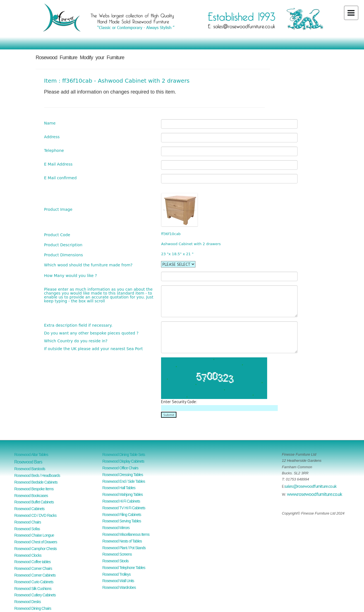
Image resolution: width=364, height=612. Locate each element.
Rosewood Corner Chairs (33, 568)
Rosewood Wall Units (118, 581)
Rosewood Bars (28, 462)
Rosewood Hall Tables (119, 488)
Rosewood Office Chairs (120, 468)
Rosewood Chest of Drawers (36, 542)
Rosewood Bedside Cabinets (36, 482)
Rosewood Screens (117, 554)
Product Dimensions (64, 255)
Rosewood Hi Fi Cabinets (121, 501)
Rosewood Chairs (28, 522)
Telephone (54, 150)
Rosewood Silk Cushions (33, 589)
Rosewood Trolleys (117, 574)
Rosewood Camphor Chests (35, 549)
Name (50, 123)
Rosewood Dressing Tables (123, 475)
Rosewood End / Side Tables (124, 481)
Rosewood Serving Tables (122, 521)
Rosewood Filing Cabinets (122, 515)
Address (52, 137)
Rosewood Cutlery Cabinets (35, 595)
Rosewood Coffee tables (32, 562)
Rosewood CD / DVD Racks (35, 515)
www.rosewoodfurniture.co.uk (314, 494)
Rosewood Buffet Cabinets (34, 502)
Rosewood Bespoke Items (34, 489)
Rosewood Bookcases (31, 496)
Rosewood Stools (116, 561)
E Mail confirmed (60, 178)
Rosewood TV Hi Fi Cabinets (124, 508)
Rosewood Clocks (28, 555)
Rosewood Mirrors (116, 528)
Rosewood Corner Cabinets (35, 575)
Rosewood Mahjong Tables (123, 494)
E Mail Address (58, 164)
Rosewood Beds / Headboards (37, 475)
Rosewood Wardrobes (119, 587)
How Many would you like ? (70, 275)
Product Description (63, 245)
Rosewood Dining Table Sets (124, 455)
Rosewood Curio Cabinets (34, 582)
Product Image (58, 209)
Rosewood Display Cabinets (123, 461)
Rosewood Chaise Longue (34, 535)
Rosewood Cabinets (29, 509)
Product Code (57, 235)
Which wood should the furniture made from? (88, 265)
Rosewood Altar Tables (31, 455)
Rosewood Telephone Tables (124, 568)
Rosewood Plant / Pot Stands (124, 548)
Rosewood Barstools (30, 469)
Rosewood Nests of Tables (122, 541)
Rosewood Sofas (27, 529)
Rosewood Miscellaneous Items (126, 534)
